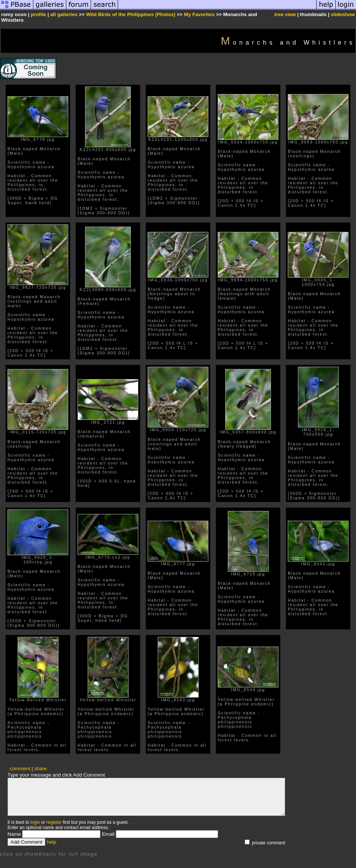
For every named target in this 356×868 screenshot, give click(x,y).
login (35, 822)
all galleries (64, 14)
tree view (285, 14)
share (40, 769)
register (54, 822)
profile (38, 14)
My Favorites (199, 14)
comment (20, 769)
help (52, 842)
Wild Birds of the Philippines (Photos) (131, 14)
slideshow (343, 14)
